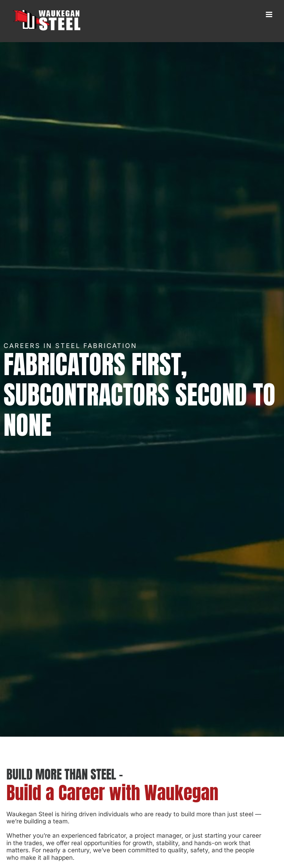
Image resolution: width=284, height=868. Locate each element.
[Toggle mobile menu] (270, 14)
